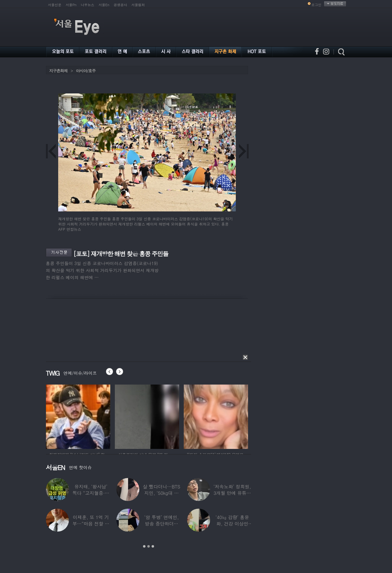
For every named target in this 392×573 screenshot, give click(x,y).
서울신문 (55, 5)
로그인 (317, 5)
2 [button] (149, 546)
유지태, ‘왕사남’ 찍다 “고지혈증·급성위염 (91, 493)
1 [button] (144, 546)
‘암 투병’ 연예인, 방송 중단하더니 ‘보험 (162, 524)
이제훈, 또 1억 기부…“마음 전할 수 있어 (91, 524)
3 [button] (153, 546)
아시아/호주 (86, 71)
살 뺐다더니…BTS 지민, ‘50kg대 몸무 (161, 493)
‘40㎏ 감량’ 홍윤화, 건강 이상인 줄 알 (232, 524)
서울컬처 (138, 5)
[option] (94, 416)
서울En (104, 5)
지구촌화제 (58, 71)
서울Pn (71, 5)
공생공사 (120, 5)
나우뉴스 (88, 5)
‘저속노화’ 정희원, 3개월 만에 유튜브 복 (232, 493)
